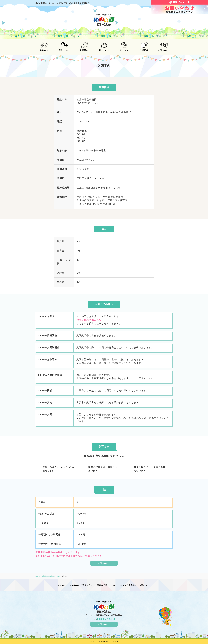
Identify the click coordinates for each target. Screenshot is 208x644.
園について (104, 47)
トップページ (63, 585)
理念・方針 (64, 47)
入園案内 (84, 47)
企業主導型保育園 (104, 20)
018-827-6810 (106, 619)
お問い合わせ (164, 47)
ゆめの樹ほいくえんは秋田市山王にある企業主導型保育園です (63, 3)
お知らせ (44, 47)
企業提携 (144, 47)
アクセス (124, 47)
